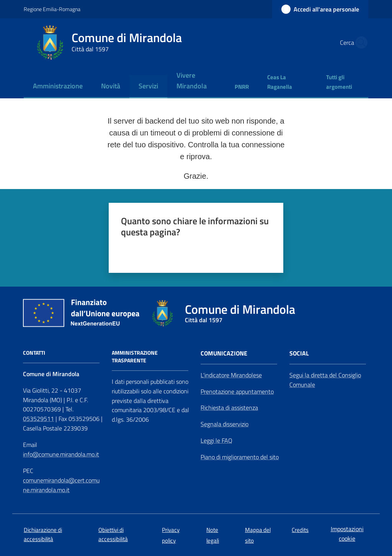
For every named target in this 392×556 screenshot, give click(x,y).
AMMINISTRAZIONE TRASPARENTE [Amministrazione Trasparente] (135, 357)
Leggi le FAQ (216, 440)
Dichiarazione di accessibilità (43, 534)
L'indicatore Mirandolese (231, 375)
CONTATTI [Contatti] (34, 353)
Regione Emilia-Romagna (52, 9)
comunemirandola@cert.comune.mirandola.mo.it (61, 485)
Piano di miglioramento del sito (240, 457)
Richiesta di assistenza (229, 408)
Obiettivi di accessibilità (113, 534)
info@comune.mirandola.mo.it (61, 454)
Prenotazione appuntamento (237, 391)
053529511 (38, 419)
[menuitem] (58, 87)
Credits (300, 530)
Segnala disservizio (225, 424)
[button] (359, 42)
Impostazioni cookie (347, 534)
